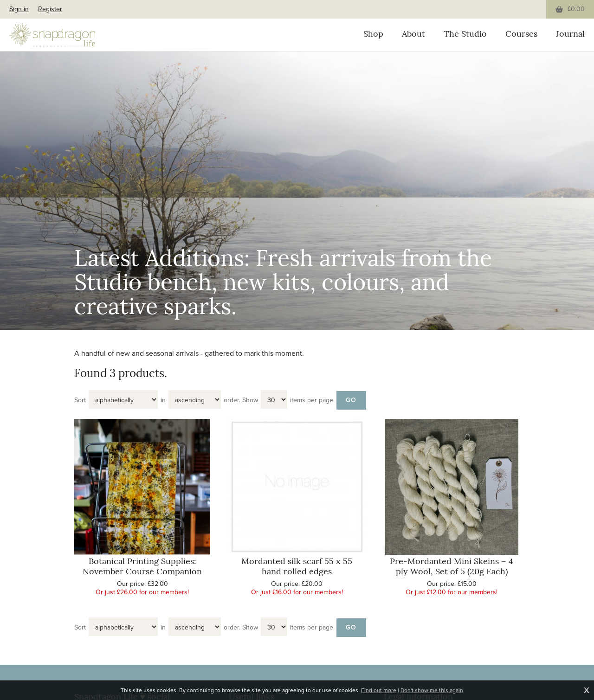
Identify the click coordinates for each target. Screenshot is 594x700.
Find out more (379, 690)
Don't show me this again (432, 690)
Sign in (19, 9)
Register (50, 9)
